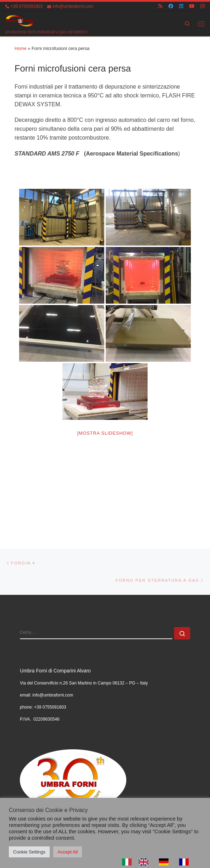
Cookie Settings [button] (29, 852)
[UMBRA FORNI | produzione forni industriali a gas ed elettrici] (20, 20)
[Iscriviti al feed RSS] (160, 7)
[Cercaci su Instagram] (203, 7)
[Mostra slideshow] (105, 433)
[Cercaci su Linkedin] (181, 7)
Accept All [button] (68, 852)
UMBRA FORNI (51, 789)
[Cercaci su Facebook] (171, 7)
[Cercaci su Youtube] (192, 7)
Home (21, 49)
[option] (145, 862)
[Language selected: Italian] (159, 862)
